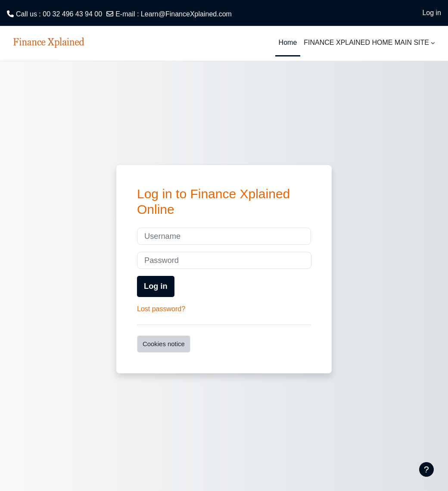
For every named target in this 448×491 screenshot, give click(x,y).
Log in (432, 13)
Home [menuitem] (288, 42)
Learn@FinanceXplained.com (186, 14)
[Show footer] (426, 469)
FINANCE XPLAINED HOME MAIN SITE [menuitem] (366, 42)
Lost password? (161, 309)
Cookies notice (164, 344)
